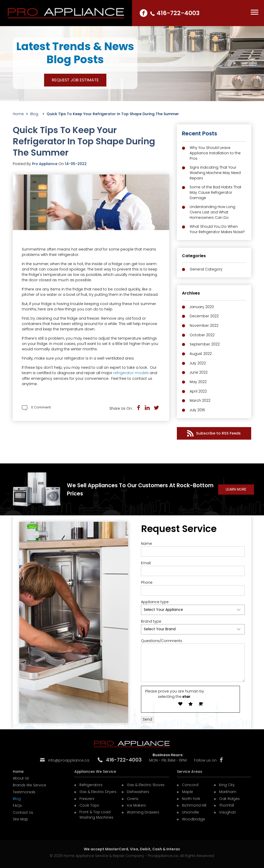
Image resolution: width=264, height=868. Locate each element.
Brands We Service (30, 784)
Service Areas (190, 771)
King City (227, 784)
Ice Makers (137, 804)
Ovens (133, 797)
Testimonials (24, 791)
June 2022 (199, 372)
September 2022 (205, 344)
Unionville (190, 811)
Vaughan (228, 811)
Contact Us (23, 811)
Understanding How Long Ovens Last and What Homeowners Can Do (213, 213)
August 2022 (201, 354)
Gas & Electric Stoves (146, 784)
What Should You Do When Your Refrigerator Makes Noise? (218, 230)
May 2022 (198, 381)
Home (18, 114)
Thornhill (227, 804)
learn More (236, 489)
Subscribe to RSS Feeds (214, 432)
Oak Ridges (230, 797)
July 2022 (198, 363)
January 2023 (202, 308)
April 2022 (198, 390)
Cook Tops (89, 804)
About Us (21, 777)
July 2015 (197, 409)
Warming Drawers (143, 811)
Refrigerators (91, 784)
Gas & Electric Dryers (98, 791)
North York (191, 797)
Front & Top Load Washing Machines (97, 813)
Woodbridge (194, 817)
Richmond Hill (194, 804)
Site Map (21, 817)
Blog (35, 114)
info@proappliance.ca (69, 760)
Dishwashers (138, 791)
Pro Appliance (45, 164)
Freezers (87, 797)
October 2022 (202, 335)
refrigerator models (131, 373)
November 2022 (204, 326)
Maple (188, 791)
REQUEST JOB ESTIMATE (75, 80)
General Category (206, 270)
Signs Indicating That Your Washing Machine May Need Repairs (216, 173)
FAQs (17, 804)
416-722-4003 (179, 13)
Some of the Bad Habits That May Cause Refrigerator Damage (216, 193)
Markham (228, 791)
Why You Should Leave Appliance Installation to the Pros (215, 153)
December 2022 (204, 317)
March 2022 (200, 400)
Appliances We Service (95, 771)
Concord (190, 784)
